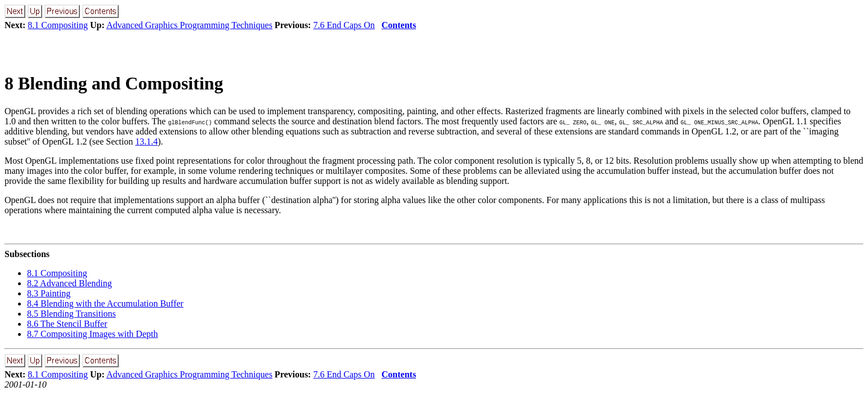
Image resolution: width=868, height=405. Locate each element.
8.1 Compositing (58, 25)
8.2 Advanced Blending (70, 283)
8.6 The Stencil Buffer (67, 324)
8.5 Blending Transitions (71, 314)
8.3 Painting (49, 293)
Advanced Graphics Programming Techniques (189, 25)
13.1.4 (146, 141)
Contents (399, 25)
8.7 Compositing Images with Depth (92, 334)
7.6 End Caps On (344, 25)
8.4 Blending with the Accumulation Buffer (105, 303)
